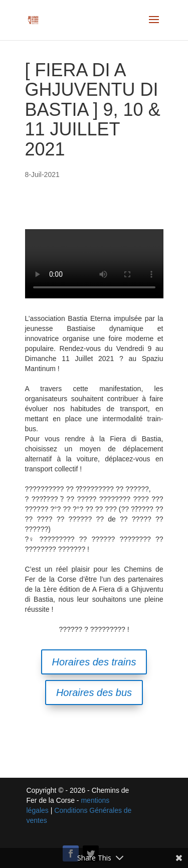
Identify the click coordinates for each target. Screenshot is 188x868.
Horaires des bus (94, 692)
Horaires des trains (94, 662)
